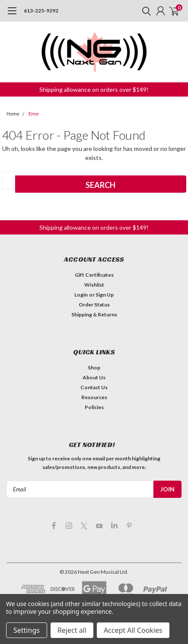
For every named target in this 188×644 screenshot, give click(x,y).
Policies (94, 407)
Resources (94, 397)
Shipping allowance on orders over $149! (94, 89)
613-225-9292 (41, 11)
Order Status (94, 305)
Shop (94, 367)
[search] (144, 11)
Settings (27, 630)
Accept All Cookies (133, 630)
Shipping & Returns (94, 314)
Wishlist (94, 285)
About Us (94, 377)
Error (34, 114)
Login (81, 295)
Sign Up (105, 295)
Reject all (72, 630)
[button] (94, 89)
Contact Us (94, 387)
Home (13, 114)
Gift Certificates (94, 275)
